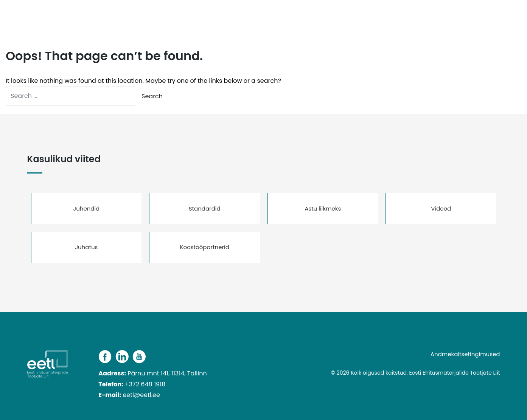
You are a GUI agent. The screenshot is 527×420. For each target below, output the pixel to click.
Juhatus (86, 247)
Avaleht (215, 24)
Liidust (386, 24)
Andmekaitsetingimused (465, 354)
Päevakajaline (257, 24)
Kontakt (484, 24)
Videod (441, 208)
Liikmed (355, 24)
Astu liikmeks (323, 208)
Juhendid (86, 208)
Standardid (205, 208)
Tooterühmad (308, 24)
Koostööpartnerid (205, 247)
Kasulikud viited (434, 24)
